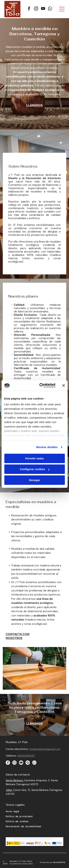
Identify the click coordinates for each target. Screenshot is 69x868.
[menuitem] (34, 812)
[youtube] (43, 9)
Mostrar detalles (47, 447)
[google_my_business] (28, 763)
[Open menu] (62, 9)
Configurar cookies (35, 469)
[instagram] (36, 9)
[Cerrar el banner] (63, 385)
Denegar (34, 480)
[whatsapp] (50, 9)
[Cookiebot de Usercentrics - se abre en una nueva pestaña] (41, 385)
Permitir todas (34, 458)
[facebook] (29, 9)
